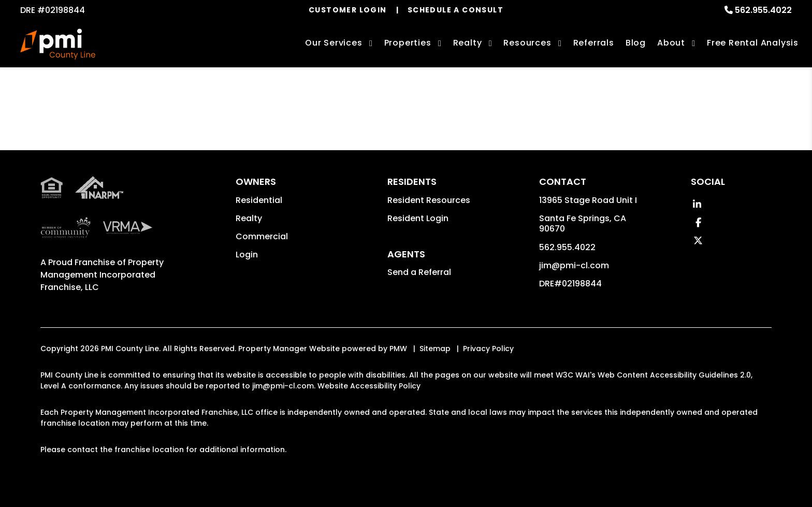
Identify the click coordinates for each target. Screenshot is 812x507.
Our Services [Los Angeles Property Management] (334, 43)
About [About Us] (671, 43)
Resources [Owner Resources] (527, 43)
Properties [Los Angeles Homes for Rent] (408, 43)
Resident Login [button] (418, 218)
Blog (636, 43)
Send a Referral (419, 272)
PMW (398, 349)
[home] (58, 44)
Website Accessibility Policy (369, 386)
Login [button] (247, 255)
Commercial (262, 236)
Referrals (594, 43)
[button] (697, 204)
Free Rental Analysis (753, 43)
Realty (249, 218)
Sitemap (435, 349)
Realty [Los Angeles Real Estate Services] (468, 43)
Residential (259, 200)
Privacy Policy (488, 349)
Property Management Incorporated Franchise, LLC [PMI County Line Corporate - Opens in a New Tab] (102, 275)
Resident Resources (429, 200)
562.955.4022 (763, 10)
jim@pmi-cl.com (574, 265)
